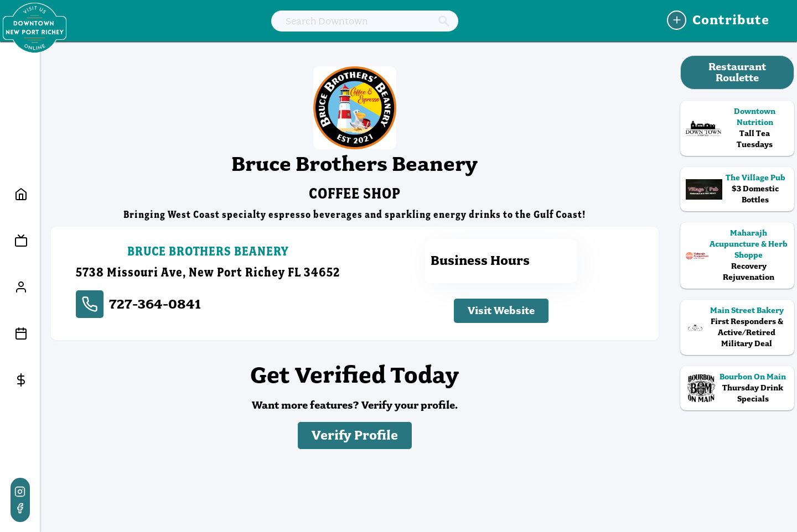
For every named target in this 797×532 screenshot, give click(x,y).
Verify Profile (355, 435)
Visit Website (501, 311)
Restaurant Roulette (737, 72)
